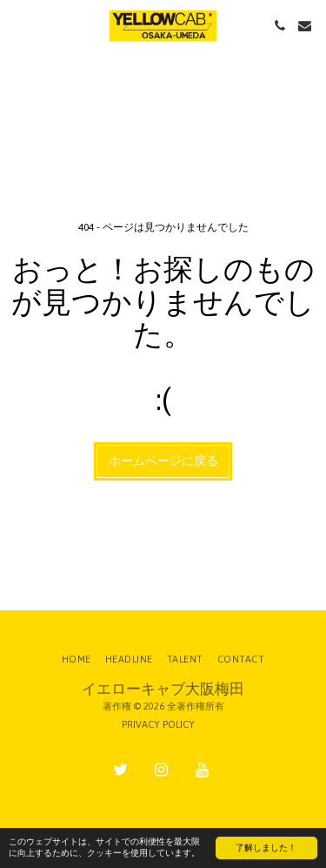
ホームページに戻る (163, 461)
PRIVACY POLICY (158, 724)
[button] (19, 25)
